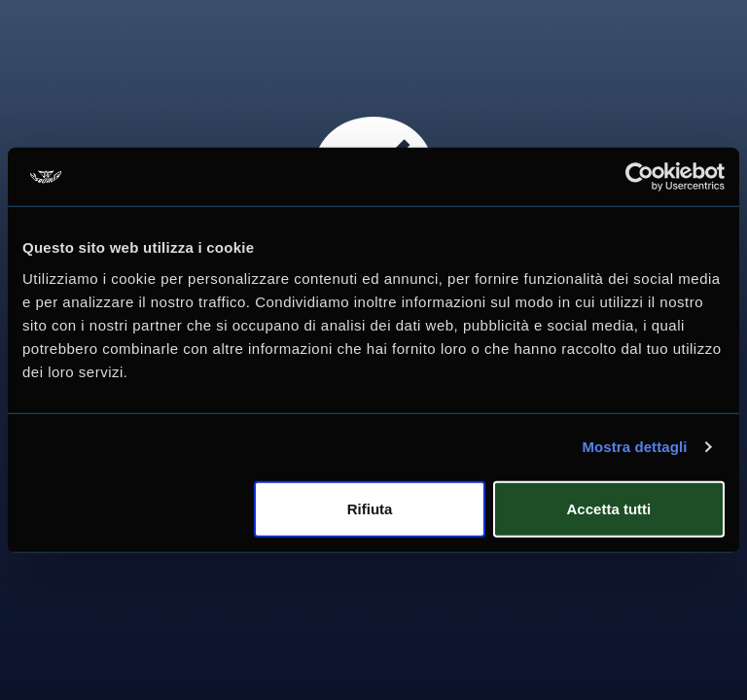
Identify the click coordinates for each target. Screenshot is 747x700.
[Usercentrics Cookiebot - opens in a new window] (640, 177)
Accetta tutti (609, 508)
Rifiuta (370, 508)
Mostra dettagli (634, 447)
